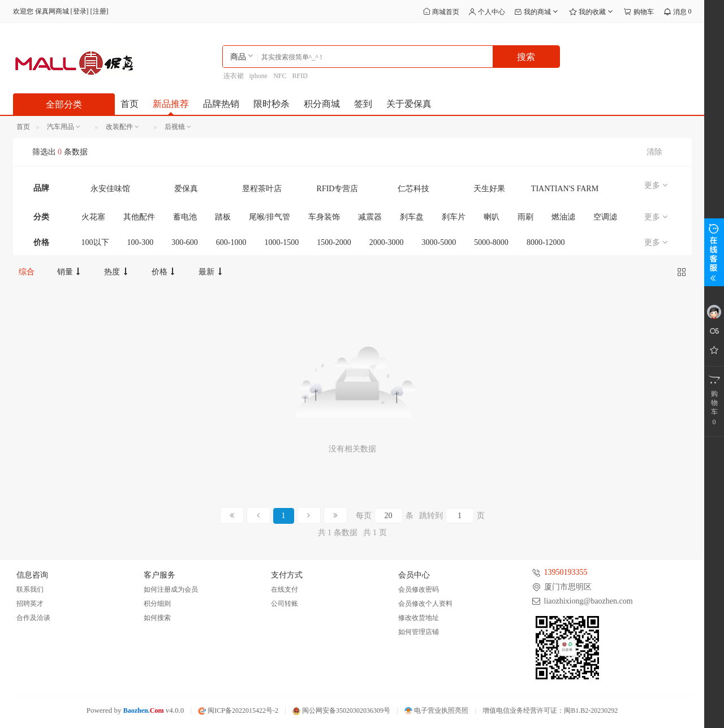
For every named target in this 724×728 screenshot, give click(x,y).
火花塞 (93, 217)
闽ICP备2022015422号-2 (238, 710)
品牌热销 (221, 104)
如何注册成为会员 (171, 589)
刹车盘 (412, 217)
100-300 (141, 242)
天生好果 (489, 189)
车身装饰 (324, 217)
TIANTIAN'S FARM (565, 189)
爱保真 (186, 189)
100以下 (95, 242)
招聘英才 (30, 604)
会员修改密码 (419, 589)
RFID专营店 (338, 189)
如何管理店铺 (419, 632)
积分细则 (157, 604)
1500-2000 (334, 242)
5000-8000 (491, 242)
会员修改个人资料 (425, 604)
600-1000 (231, 242)
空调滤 (605, 217)
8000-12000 (546, 242)
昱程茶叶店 (262, 189)
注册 (100, 11)
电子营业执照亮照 (436, 710)
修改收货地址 (419, 618)
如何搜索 (157, 618)
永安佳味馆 (110, 189)
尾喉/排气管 (270, 217)
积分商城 (322, 104)
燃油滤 (563, 217)
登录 (80, 11)
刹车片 (454, 217)
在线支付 (285, 589)
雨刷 (525, 217)
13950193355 (566, 572)
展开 (714, 252)
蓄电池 (185, 217)
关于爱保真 (409, 104)
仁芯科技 (413, 189)
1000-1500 (282, 242)
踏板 (223, 217)
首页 (130, 104)
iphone (259, 76)
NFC (280, 76)
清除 (654, 152)
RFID (300, 76)
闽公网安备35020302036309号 (341, 710)
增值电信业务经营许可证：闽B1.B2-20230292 (550, 710)
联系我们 (30, 589)
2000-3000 (387, 242)
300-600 (185, 242)
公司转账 (285, 604)
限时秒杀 (271, 104)
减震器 (370, 217)
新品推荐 (171, 104)
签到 (363, 104)
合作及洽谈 (33, 618)
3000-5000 (439, 242)
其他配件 (139, 217)
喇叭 (492, 217)
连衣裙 (234, 76)
